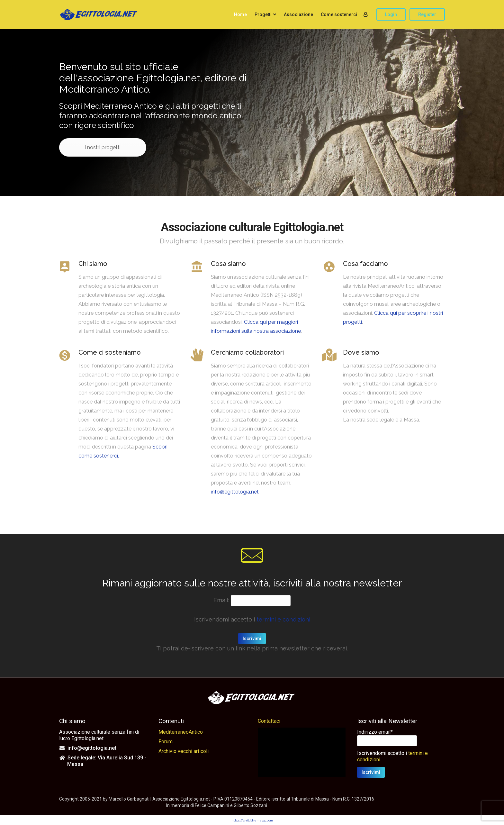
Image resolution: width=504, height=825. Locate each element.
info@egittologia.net (235, 492)
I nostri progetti (103, 147)
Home (240, 14)
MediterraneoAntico (181, 732)
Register (427, 14)
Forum (166, 742)
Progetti (263, 14)
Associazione (298, 14)
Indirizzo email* (375, 732)
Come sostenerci (339, 14)
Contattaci (269, 721)
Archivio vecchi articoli (184, 751)
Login (391, 14)
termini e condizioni (283, 619)
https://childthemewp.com (252, 820)
